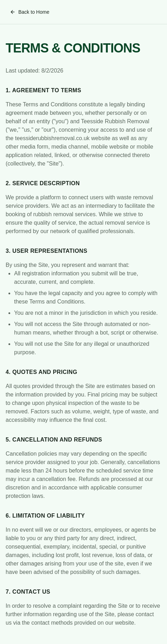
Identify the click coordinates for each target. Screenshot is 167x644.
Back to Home (30, 12)
